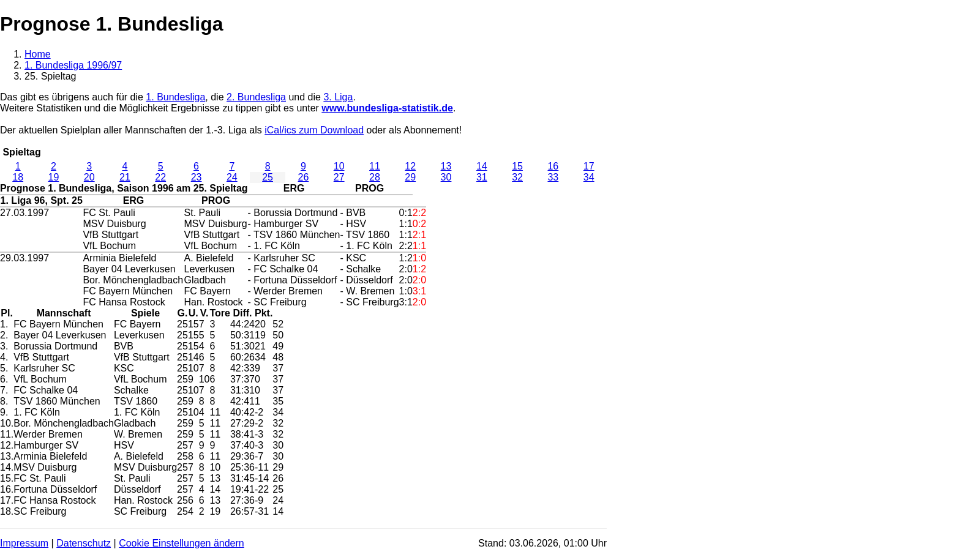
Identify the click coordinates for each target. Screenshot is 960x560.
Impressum (24, 543)
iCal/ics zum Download (314, 130)
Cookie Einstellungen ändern (182, 543)
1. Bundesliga (175, 97)
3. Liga (338, 97)
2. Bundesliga (256, 97)
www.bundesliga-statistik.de (387, 108)
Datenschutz (84, 543)
